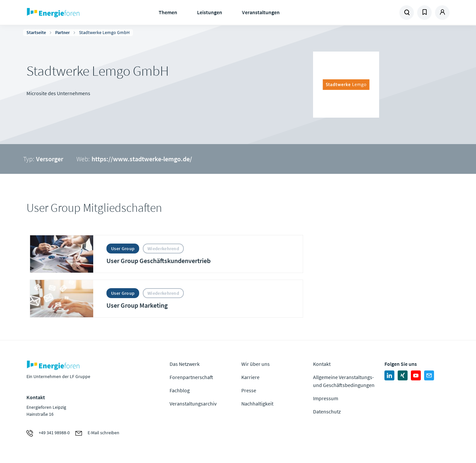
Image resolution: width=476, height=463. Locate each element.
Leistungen (210, 12)
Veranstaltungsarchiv (193, 404)
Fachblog (180, 390)
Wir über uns (256, 364)
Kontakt (322, 364)
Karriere (250, 377)
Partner (62, 32)
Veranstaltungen (261, 12)
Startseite (36, 32)
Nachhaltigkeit (257, 404)
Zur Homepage (74, 13)
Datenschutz (327, 411)
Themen (168, 12)
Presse (249, 390)
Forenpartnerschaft (191, 377)
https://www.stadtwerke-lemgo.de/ (142, 159)
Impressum (326, 398)
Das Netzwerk (185, 364)
